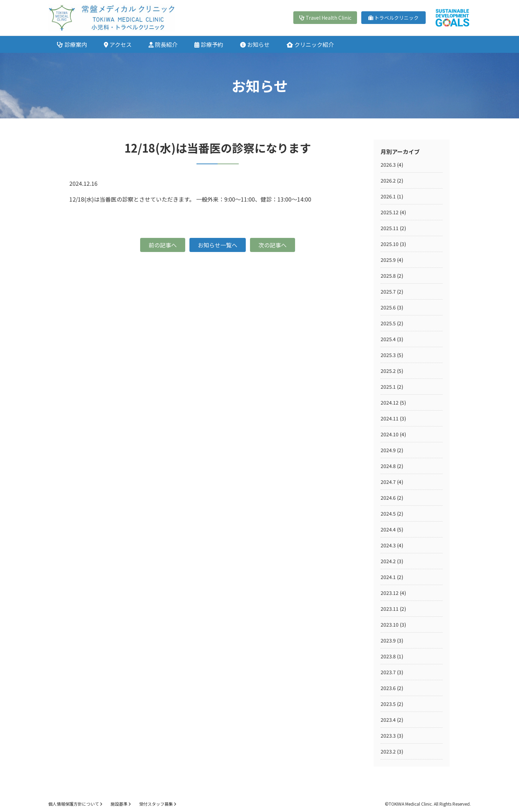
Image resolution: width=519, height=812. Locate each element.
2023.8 (388, 656)
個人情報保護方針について (75, 804)
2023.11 (390, 609)
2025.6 (388, 307)
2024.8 (388, 466)
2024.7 (388, 482)
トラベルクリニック (393, 18)
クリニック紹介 (310, 44)
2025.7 (388, 291)
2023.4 (388, 720)
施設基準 (121, 804)
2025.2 (388, 371)
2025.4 (388, 339)
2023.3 (388, 736)
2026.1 (388, 196)
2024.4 (388, 529)
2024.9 (388, 450)
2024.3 (388, 545)
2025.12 (390, 212)
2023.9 (388, 640)
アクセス (118, 44)
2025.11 (390, 228)
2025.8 (388, 276)
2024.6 (388, 498)
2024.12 (390, 402)
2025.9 (388, 260)
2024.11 (390, 418)
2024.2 (388, 561)
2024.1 (388, 577)
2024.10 (390, 434)
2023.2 (388, 751)
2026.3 (388, 165)
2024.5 (388, 513)
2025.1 (388, 387)
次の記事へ (273, 245)
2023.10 (390, 625)
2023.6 (388, 688)
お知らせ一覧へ (218, 245)
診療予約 (209, 44)
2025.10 (390, 244)
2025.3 (388, 355)
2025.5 (388, 323)
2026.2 (388, 180)
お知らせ (255, 44)
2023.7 (388, 672)
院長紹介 (163, 44)
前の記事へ (163, 245)
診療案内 (72, 44)
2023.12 (390, 593)
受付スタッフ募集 (158, 804)
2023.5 (388, 704)
